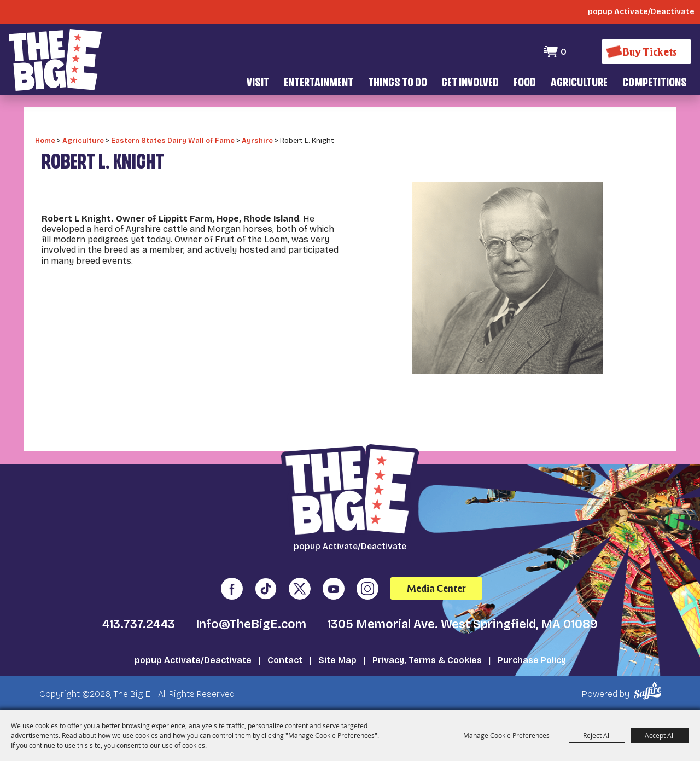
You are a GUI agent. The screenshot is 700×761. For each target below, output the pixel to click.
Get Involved (470, 83)
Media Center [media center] (436, 588)
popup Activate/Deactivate (193, 660)
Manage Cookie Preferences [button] (506, 735)
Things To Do (398, 83)
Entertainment (319, 83)
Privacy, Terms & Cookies (427, 660)
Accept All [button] (660, 735)
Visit (258, 83)
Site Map (337, 660)
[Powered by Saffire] (649, 690)
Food (525, 83)
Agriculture (579, 83)
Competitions (655, 83)
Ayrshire (257, 140)
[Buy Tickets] (646, 52)
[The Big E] (55, 60)
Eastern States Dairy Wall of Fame (173, 140)
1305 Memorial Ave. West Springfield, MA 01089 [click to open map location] (462, 624)
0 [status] (564, 52)
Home (45, 140)
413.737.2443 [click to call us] (139, 624)
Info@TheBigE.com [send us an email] (251, 624)
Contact (285, 660)
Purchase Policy (532, 660)
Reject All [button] (597, 735)
